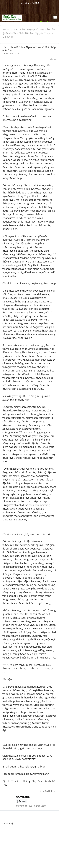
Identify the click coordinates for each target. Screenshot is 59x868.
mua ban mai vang (39, 505)
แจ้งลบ (53, 59)
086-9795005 (32, 3)
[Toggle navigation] (55, 18)
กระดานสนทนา (11, 30)
